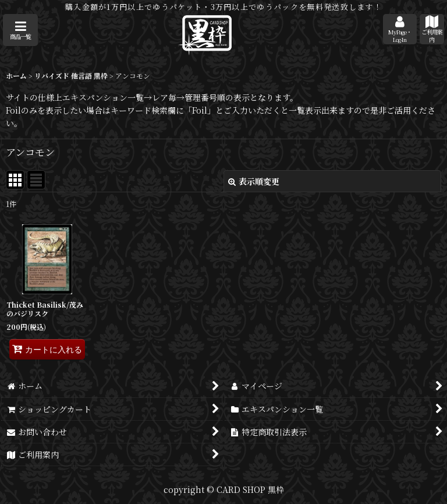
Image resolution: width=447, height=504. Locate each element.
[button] (20, 30)
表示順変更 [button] (254, 181)
